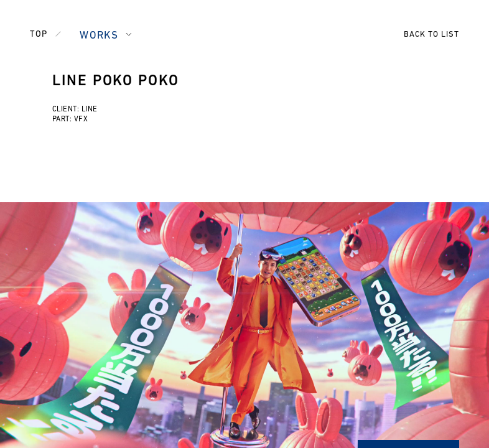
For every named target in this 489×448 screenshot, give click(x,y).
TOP (39, 35)
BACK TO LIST (431, 35)
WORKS (99, 36)
